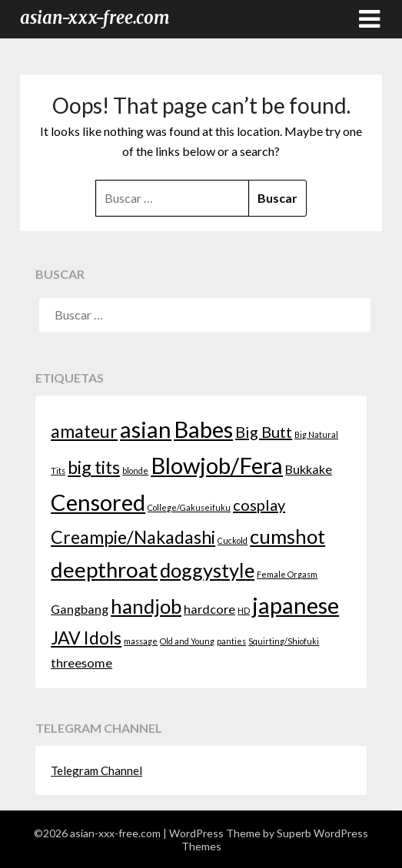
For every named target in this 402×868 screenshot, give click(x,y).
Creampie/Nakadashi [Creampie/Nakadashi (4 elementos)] (133, 537)
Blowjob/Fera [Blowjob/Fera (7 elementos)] (217, 465)
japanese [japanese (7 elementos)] (296, 605)
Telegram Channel (96, 770)
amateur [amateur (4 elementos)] (84, 431)
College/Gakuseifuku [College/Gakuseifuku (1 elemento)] (189, 507)
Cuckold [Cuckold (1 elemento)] (233, 540)
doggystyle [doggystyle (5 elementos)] (207, 570)
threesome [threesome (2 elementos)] (81, 663)
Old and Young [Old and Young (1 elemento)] (187, 641)
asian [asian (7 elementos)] (146, 429)
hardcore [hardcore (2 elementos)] (209, 609)
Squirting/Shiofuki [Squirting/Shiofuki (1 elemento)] (284, 641)
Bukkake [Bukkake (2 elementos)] (309, 469)
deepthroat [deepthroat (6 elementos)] (104, 570)
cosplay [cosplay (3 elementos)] (259, 505)
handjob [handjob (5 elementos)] (146, 606)
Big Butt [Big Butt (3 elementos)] (264, 432)
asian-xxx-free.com (95, 18)
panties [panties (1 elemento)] (231, 641)
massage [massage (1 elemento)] (141, 641)
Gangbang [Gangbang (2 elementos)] (80, 609)
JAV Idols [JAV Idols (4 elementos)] (86, 638)
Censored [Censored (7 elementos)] (98, 502)
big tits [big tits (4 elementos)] (94, 467)
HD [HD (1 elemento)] (244, 610)
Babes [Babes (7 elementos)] (203, 429)
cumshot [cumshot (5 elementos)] (287, 536)
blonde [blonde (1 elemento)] (135, 470)
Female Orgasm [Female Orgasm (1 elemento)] (287, 574)
